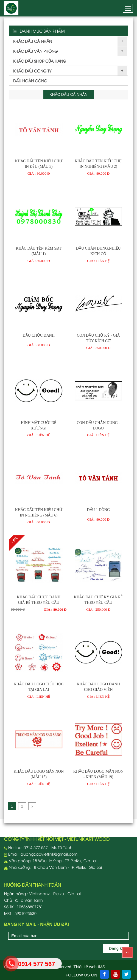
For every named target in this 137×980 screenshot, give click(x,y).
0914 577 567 (36, 847)
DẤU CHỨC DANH (39, 335)
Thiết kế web (85, 967)
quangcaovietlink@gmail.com (49, 854)
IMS (101, 967)
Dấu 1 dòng (98, 510)
